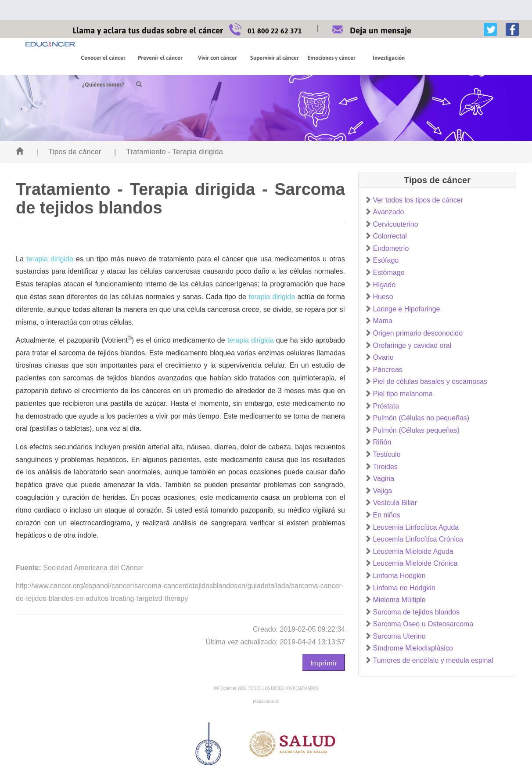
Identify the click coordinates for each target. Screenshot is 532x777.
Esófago (386, 260)
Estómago (389, 273)
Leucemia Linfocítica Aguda (416, 527)
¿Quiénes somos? (446, 58)
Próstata (386, 406)
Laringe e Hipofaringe (407, 309)
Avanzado (389, 212)
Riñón (382, 442)
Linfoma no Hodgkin (404, 588)
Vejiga (383, 491)
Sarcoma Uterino (399, 636)
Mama (383, 321)
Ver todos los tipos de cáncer (418, 200)
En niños (387, 515)
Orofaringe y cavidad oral (412, 345)
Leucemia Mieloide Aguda (413, 551)
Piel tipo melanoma (403, 394)
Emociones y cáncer (331, 58)
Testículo (387, 454)
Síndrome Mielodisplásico (413, 648)
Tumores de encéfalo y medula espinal (433, 660)
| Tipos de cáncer (68, 152)
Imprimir (324, 662)
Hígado (385, 285)
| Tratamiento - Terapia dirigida (169, 152)
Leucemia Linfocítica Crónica (418, 539)
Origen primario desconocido (418, 333)
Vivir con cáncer (217, 58)
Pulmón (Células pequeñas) (416, 430)
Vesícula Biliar (395, 503)
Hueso (383, 297)
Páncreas (388, 370)
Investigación (389, 58)
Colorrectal (390, 236)
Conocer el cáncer (103, 58)
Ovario (383, 357)
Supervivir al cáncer (275, 58)
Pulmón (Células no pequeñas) (421, 418)
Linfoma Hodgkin (399, 576)
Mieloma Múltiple (399, 600)
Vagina (384, 479)
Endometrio (391, 248)
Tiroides (385, 467)
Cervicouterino (396, 224)
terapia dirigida (50, 259)
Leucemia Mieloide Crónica (415, 563)
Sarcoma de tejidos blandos (416, 612)
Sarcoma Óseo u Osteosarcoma (423, 624)
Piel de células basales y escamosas (430, 381)
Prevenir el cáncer (160, 58)
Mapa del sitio (266, 701)
